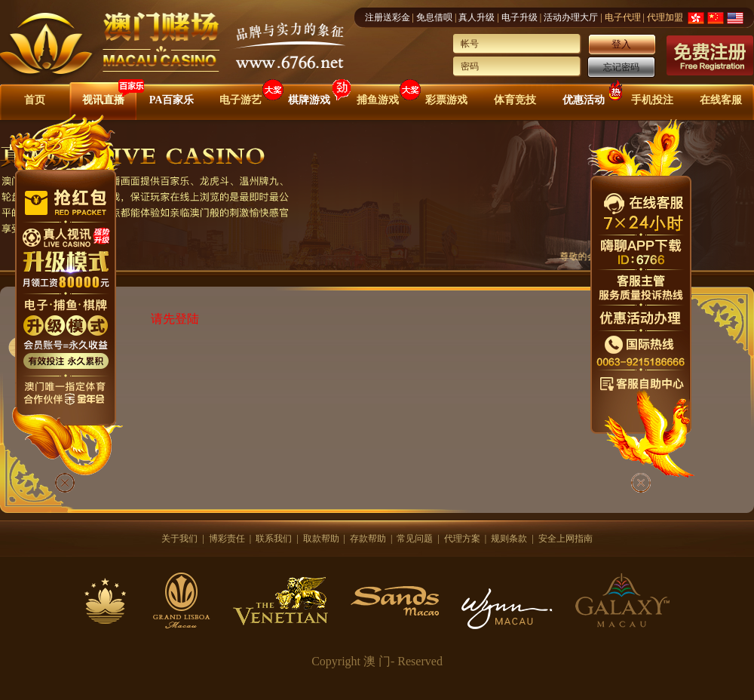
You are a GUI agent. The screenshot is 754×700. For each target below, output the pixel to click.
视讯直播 (103, 100)
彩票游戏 (446, 100)
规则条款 (509, 539)
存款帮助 (368, 539)
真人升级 (477, 17)
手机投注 (652, 100)
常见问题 (415, 539)
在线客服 (721, 100)
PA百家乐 (172, 100)
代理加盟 (665, 17)
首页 (35, 100)
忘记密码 (621, 67)
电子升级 (520, 17)
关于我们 (179, 539)
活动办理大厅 (571, 17)
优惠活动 (584, 100)
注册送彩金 (388, 17)
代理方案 (462, 539)
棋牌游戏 (309, 100)
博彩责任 (227, 539)
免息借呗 (434, 17)
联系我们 (274, 539)
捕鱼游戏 (378, 100)
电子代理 (623, 17)
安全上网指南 (565, 539)
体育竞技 (515, 100)
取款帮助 (321, 539)
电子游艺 (241, 100)
